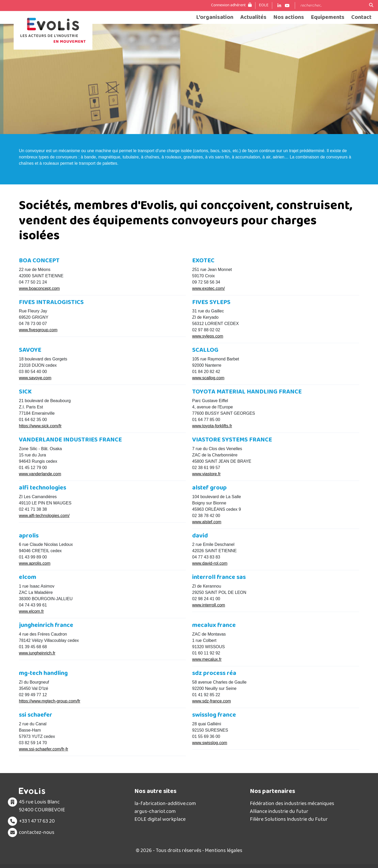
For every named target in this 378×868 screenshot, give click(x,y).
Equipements (328, 17)
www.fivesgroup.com (38, 330)
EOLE (264, 5)
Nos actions (289, 17)
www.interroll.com (209, 605)
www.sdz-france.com (212, 701)
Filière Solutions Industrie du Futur (289, 819)
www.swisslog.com (210, 743)
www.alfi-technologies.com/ (44, 516)
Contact (361, 17)
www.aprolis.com (35, 563)
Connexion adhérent (231, 5)
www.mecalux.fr (207, 659)
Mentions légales (224, 850)
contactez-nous (37, 832)
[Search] (332, 6)
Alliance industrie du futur (279, 811)
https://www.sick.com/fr (40, 426)
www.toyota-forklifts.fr (212, 426)
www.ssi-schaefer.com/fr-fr (44, 749)
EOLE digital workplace (160, 819)
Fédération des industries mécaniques (292, 803)
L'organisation (215, 17)
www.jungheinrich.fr (37, 653)
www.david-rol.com (210, 563)
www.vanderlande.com (40, 474)
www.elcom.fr (31, 611)
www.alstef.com (207, 522)
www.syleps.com (208, 336)
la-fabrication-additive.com (165, 803)
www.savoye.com (35, 378)
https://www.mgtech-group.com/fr (50, 701)
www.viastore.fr (206, 474)
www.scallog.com (208, 378)
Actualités (253, 17)
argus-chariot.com (155, 811)
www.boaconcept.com (39, 288)
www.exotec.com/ (208, 288)
